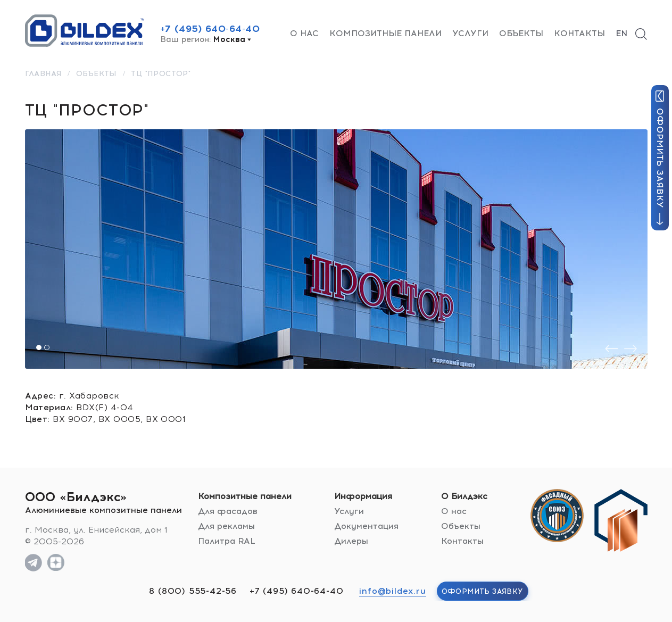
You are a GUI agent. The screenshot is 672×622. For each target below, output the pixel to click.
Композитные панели (385, 33)
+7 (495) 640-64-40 (210, 29)
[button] (39, 347)
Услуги (470, 33)
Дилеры (351, 541)
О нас (304, 33)
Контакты (579, 33)
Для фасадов (228, 511)
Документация (366, 526)
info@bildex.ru (392, 591)
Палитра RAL (227, 541)
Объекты (521, 33)
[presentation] (611, 349)
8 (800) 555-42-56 (193, 591)
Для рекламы (226, 526)
